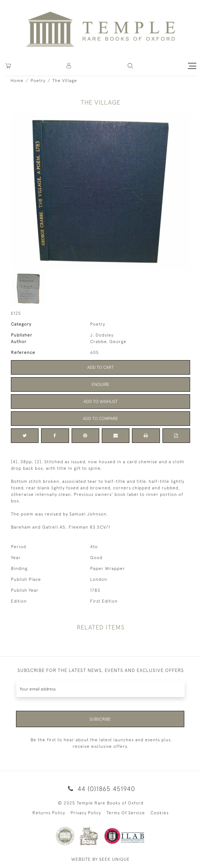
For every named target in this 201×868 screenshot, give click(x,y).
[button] (69, 66)
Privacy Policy (86, 813)
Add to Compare (100, 419)
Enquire (100, 384)
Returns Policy (49, 813)
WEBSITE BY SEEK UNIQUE (100, 859)
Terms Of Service (126, 813)
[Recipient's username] (100, 689)
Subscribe (100, 719)
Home (17, 81)
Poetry (38, 81)
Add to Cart (100, 367)
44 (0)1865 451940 (100, 789)
